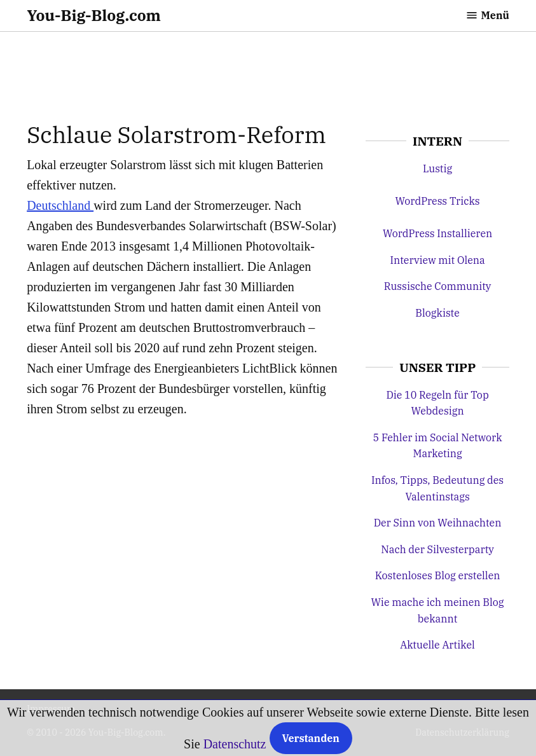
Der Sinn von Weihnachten (438, 523)
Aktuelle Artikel (437, 645)
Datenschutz (235, 744)
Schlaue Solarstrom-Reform (176, 134)
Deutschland (60, 205)
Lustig (437, 168)
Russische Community (438, 286)
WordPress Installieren (437, 233)
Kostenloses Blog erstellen (438, 575)
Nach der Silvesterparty (437, 549)
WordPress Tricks (438, 201)
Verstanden (311, 738)
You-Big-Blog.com (94, 15)
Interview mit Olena (437, 260)
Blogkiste (437, 313)
